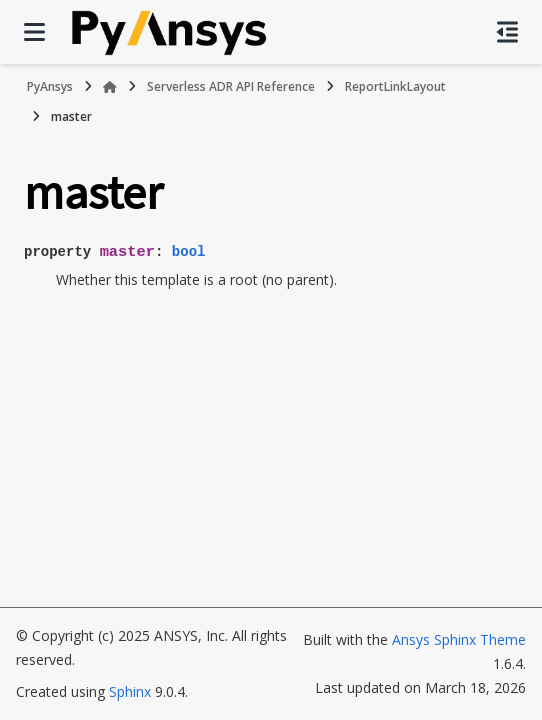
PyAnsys (50, 86)
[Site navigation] (34, 32)
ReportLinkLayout (395, 86)
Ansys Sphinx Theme (459, 639)
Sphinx (130, 691)
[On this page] (507, 32)
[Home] (110, 87)
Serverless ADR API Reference (231, 86)
